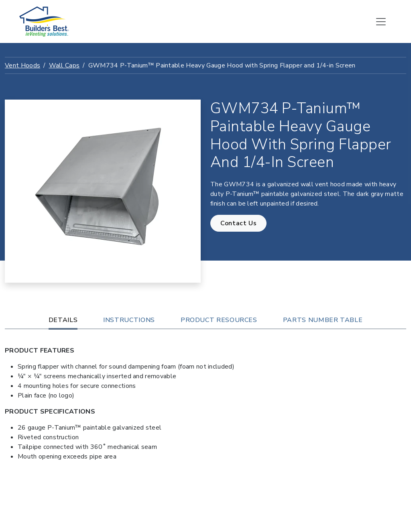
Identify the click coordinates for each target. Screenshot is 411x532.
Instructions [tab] (129, 320)
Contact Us (238, 223)
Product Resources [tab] (219, 320)
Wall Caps (64, 65)
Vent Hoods (22, 65)
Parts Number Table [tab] (323, 320)
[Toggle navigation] (381, 22)
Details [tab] (63, 320)
